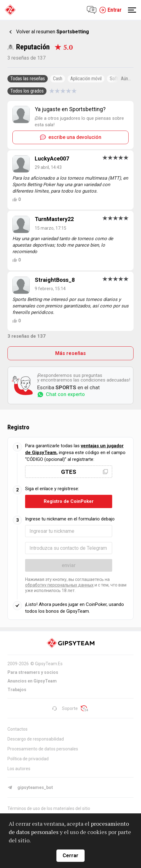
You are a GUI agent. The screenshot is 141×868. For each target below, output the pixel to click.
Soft (114, 79)
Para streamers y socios (33, 672)
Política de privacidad (28, 759)
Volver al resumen (53, 32)
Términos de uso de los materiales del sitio (49, 808)
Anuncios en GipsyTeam (32, 681)
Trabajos (17, 690)
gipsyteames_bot (30, 787)
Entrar (110, 10)
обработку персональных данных (59, 585)
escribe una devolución (71, 137)
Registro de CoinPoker (69, 501)
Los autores (19, 769)
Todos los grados (27, 91)
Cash (58, 79)
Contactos (18, 729)
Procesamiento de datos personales (43, 749)
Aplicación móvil (86, 79)
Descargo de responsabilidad (36, 739)
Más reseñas (70, 353)
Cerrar (70, 855)
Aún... (126, 79)
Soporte (65, 708)
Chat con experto (61, 394)
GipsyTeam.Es (49, 664)
